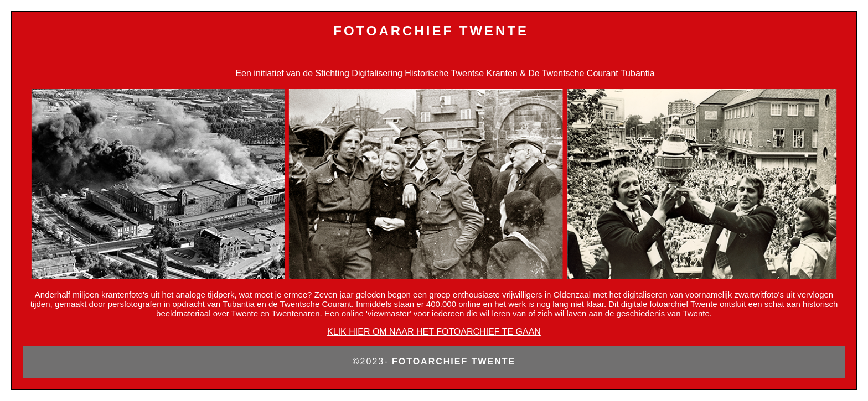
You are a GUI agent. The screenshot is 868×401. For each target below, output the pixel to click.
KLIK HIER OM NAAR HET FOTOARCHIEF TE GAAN (434, 332)
